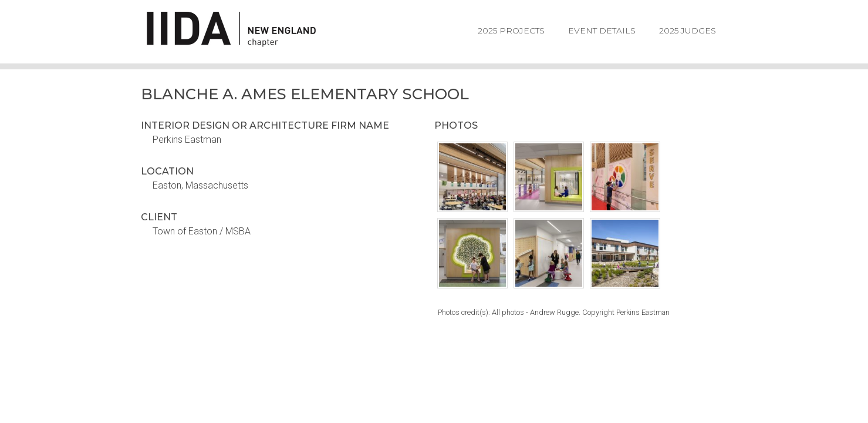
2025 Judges (688, 31)
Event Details (602, 31)
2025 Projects (511, 31)
